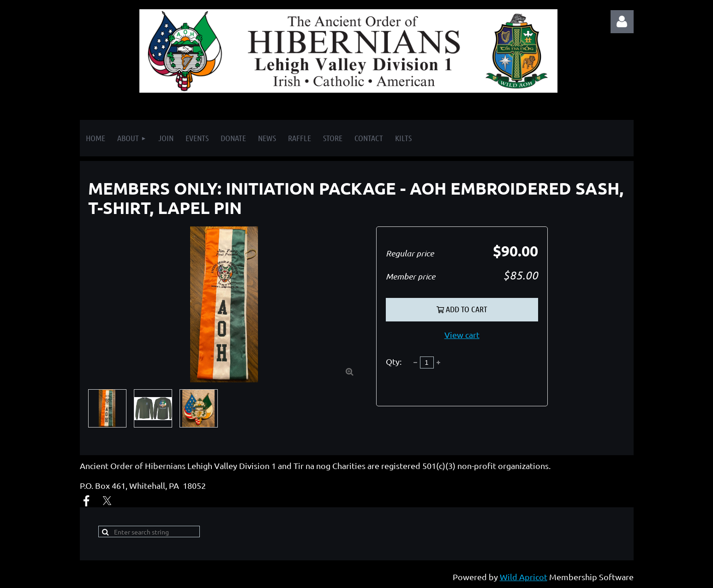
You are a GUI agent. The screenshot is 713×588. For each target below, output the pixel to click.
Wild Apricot (524, 577)
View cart (462, 335)
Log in (622, 22)
